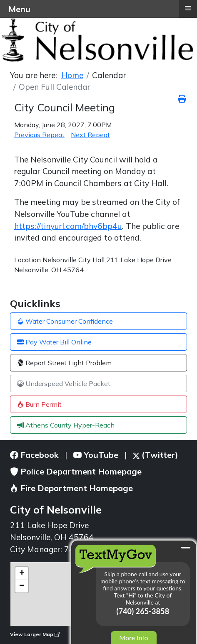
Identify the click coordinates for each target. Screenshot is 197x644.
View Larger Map (35, 634)
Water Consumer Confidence (65, 321)
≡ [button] (188, 8)
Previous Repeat (39, 135)
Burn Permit (39, 404)
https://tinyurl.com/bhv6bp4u (68, 226)
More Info (133, 638)
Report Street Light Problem (64, 363)
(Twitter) (156, 455)
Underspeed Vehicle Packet (64, 383)
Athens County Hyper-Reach (66, 425)
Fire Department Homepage (71, 488)
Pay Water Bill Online (54, 342)
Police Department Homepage (76, 471)
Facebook (34, 455)
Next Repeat (90, 135)
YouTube (96, 455)
